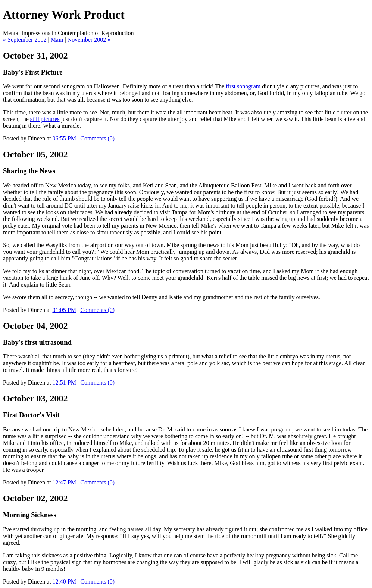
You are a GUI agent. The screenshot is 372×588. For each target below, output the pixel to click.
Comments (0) (97, 138)
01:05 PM (64, 310)
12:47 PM (64, 482)
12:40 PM (64, 581)
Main (57, 40)
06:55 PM (64, 138)
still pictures (45, 119)
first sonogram (243, 86)
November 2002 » (89, 40)
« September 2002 (25, 40)
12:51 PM (64, 382)
